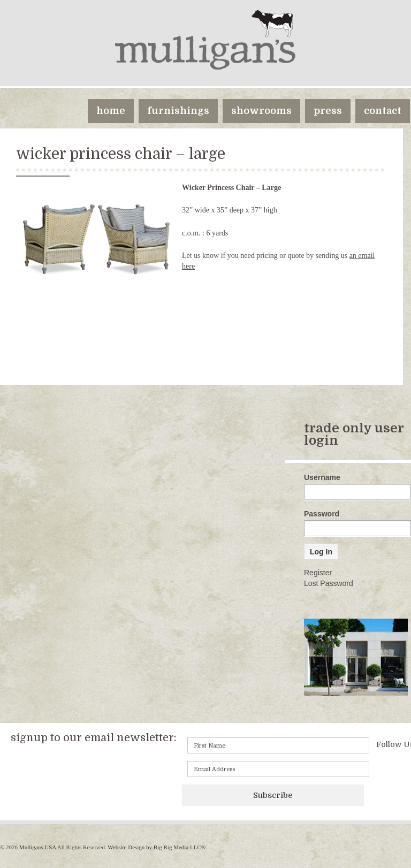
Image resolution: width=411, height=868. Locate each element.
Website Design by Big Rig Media (148, 847)
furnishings (178, 111)
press (328, 111)
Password (322, 514)
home (111, 111)
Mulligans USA (37, 847)
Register (318, 573)
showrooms (261, 111)
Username (322, 477)
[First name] (278, 745)
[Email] (278, 769)
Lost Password (329, 583)
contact (383, 111)
